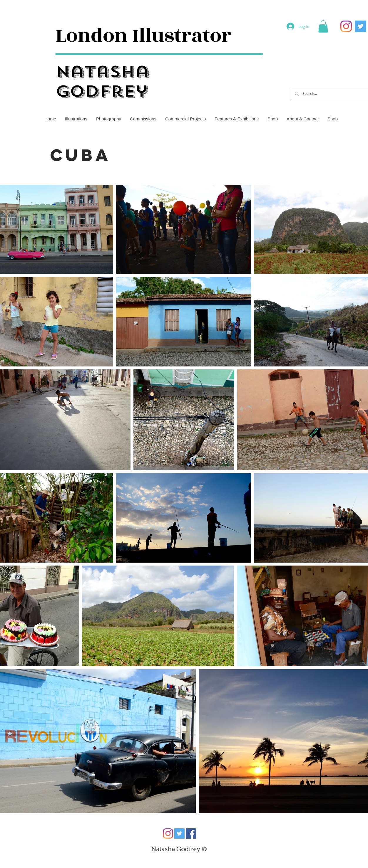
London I (97, 36)
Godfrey (102, 91)
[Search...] (335, 94)
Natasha (102, 72)
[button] (323, 26)
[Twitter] (361, 26)
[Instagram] (346, 26)
